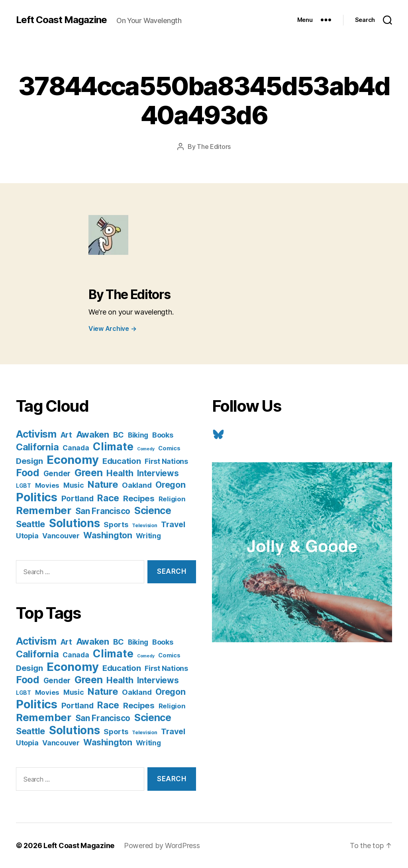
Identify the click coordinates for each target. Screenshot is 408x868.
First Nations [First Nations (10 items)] (166, 461)
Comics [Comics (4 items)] (169, 448)
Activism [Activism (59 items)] (36, 434)
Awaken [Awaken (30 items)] (93, 434)
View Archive (112, 328)
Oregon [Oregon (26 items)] (170, 485)
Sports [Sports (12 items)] (116, 524)
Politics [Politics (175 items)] (37, 497)
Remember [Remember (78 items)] (44, 510)
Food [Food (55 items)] (28, 473)
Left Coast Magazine (61, 20)
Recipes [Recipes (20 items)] (139, 498)
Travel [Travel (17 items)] (173, 524)
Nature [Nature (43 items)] (103, 484)
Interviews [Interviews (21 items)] (158, 473)
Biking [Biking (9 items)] (138, 435)
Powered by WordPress (162, 846)
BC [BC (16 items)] (119, 435)
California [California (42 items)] (37, 447)
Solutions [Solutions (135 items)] (75, 523)
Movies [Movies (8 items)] (47, 485)
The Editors (214, 147)
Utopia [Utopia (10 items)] (27, 536)
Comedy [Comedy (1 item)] (146, 449)
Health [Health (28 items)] (120, 473)
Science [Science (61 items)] (153, 510)
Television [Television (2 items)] (144, 525)
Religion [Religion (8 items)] (172, 499)
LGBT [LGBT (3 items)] (24, 486)
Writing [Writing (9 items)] (148, 536)
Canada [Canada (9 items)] (76, 448)
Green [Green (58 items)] (89, 473)
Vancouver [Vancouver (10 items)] (61, 536)
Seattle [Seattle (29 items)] (30, 524)
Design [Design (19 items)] (29, 461)
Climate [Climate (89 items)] (113, 446)
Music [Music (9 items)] (74, 485)
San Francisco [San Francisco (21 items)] (103, 511)
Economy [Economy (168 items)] (73, 460)
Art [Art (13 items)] (66, 435)
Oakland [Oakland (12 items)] (137, 485)
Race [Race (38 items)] (108, 498)
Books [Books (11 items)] (163, 435)
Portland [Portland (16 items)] (77, 499)
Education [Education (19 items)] (122, 461)
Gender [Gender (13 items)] (57, 474)
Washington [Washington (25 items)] (108, 535)
